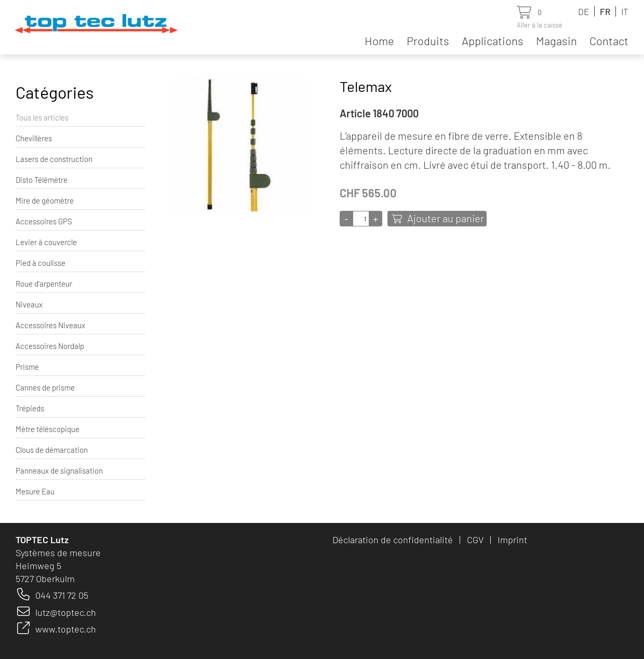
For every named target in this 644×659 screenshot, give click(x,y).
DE (583, 11)
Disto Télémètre (42, 180)
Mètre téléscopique (48, 429)
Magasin (556, 41)
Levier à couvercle (46, 242)
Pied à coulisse (41, 263)
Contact (609, 41)
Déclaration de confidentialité (393, 540)
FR (605, 11)
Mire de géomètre (45, 200)
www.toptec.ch (66, 629)
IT (625, 11)
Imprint (512, 540)
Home (379, 41)
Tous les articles (42, 117)
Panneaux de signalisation (59, 470)
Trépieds (30, 408)
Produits (428, 41)
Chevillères (34, 138)
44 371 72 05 (64, 595)
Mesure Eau (35, 491)
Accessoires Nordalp (50, 346)
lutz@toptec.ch (66, 612)
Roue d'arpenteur (44, 284)
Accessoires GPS (44, 221)
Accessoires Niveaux (50, 325)
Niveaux (29, 304)
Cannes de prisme (45, 387)
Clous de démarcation (52, 450)
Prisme (27, 367)
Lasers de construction (54, 159)
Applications (493, 41)
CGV (475, 540)
